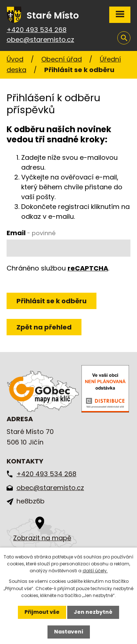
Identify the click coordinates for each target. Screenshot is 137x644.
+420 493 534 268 (37, 30)
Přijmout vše (42, 612)
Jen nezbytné (93, 612)
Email (31, 233)
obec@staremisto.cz (40, 39)
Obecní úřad (62, 59)
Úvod (15, 59)
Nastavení (69, 632)
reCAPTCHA (88, 268)
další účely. (95, 571)
